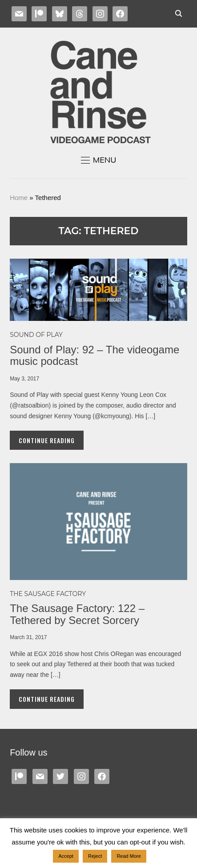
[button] (99, 160)
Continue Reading (47, 440)
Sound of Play (36, 335)
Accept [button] (66, 856)
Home (19, 198)
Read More (129, 856)
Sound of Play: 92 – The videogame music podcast (94, 355)
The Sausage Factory (48, 594)
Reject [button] (95, 856)
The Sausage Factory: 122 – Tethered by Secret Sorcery (77, 614)
